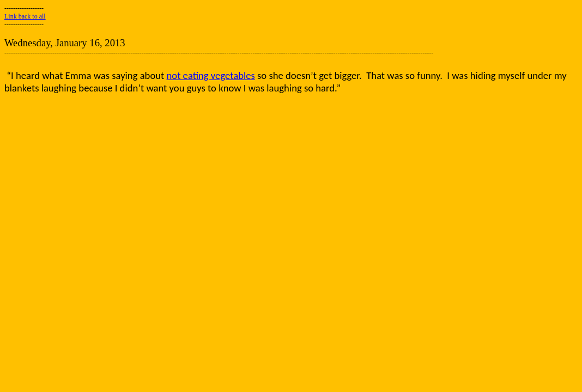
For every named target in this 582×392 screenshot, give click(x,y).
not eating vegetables (211, 75)
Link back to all (25, 16)
